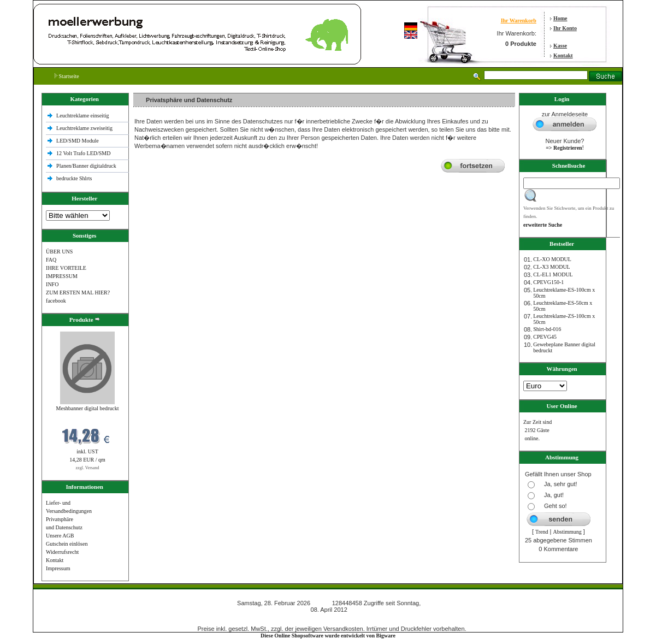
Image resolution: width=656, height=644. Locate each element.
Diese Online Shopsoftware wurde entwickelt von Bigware (328, 636)
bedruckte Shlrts (74, 178)
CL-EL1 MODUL (553, 274)
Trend (542, 532)
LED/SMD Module (78, 141)
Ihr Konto (565, 28)
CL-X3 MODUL (552, 267)
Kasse (560, 46)
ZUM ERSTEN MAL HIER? (78, 293)
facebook (56, 301)
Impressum (58, 568)
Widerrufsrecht (62, 552)
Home (560, 18)
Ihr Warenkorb (519, 20)
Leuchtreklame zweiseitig (85, 128)
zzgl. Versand (88, 468)
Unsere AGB (60, 536)
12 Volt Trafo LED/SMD (83, 153)
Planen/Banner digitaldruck (86, 166)
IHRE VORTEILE (66, 268)
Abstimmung (568, 532)
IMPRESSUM (62, 276)
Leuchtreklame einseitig (83, 116)
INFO (52, 284)
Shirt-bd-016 (547, 329)
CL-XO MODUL (552, 259)
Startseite (67, 76)
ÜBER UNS (59, 252)
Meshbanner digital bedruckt (88, 408)
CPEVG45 (545, 337)
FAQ (51, 260)
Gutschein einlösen (67, 544)
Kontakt (563, 55)
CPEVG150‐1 (548, 282)
